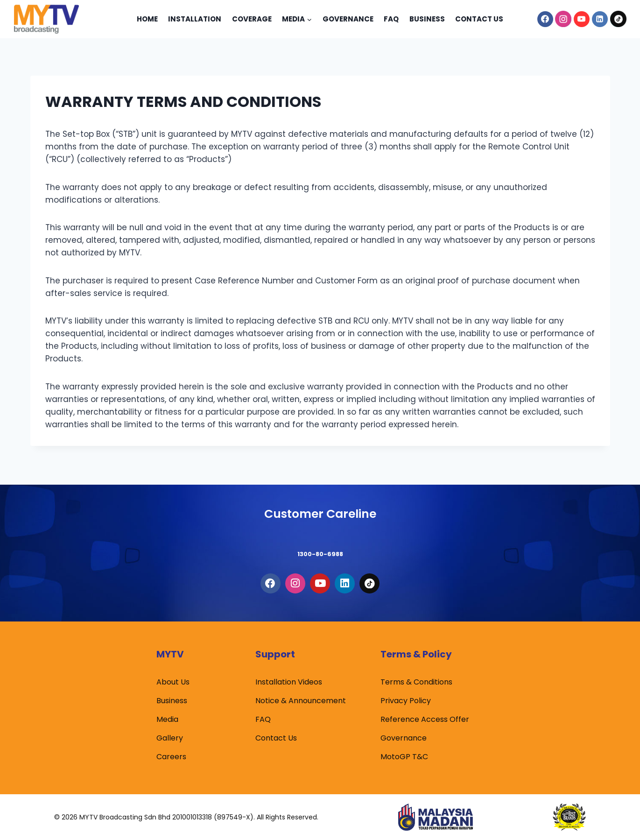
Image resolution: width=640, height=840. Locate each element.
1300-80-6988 (320, 542)
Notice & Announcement (301, 701)
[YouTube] (582, 19)
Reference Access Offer (425, 719)
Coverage (252, 19)
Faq (391, 19)
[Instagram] (563, 19)
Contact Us (479, 19)
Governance (348, 19)
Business (427, 19)
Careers (171, 757)
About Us (173, 682)
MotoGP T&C (404, 757)
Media (167, 719)
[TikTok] (618, 19)
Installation (195, 19)
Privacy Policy (406, 701)
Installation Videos (289, 682)
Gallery (170, 738)
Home (147, 19)
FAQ (263, 719)
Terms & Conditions (416, 682)
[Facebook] (545, 19)
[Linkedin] (600, 19)
